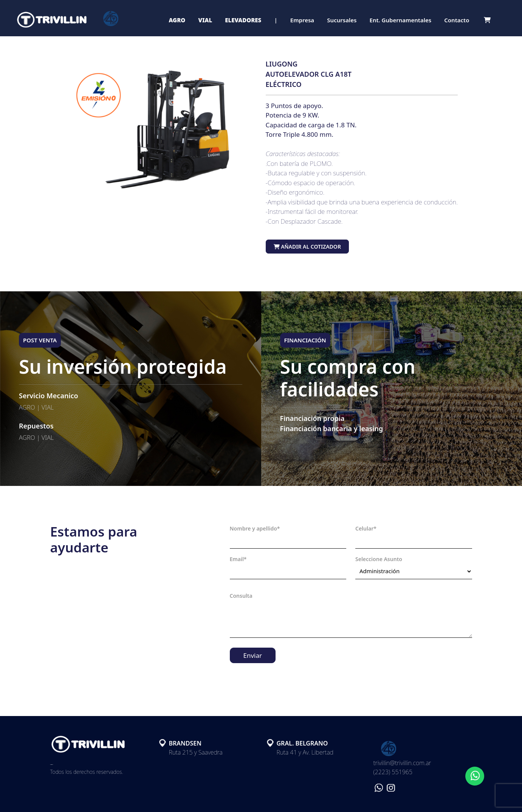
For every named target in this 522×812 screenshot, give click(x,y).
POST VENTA (40, 340)
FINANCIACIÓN (305, 340)
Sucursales (342, 20)
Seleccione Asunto (379, 559)
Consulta (241, 596)
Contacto (457, 20)
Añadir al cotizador (307, 247)
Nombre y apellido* (255, 528)
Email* (238, 559)
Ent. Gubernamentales (401, 20)
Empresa (302, 20)
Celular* (366, 528)
